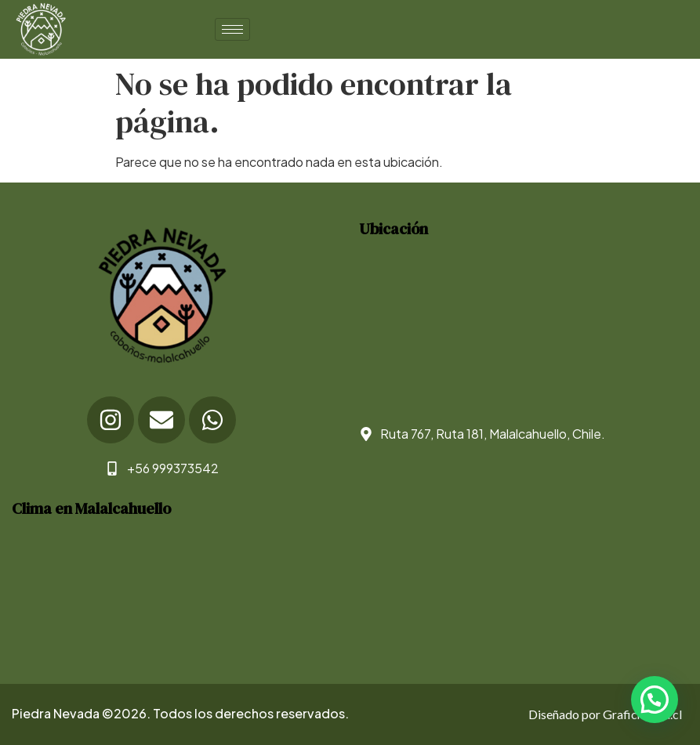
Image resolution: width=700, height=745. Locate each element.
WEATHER (174, 594)
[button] (655, 700)
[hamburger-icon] (232, 29)
